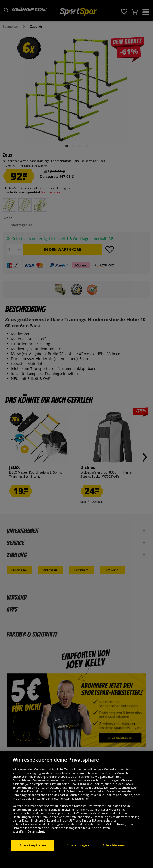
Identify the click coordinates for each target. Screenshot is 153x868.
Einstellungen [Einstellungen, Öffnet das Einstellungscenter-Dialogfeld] (78, 845)
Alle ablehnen (114, 845)
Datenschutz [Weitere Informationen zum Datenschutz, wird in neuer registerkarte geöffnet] (36, 831)
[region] (76, 810)
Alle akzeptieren (33, 845)
